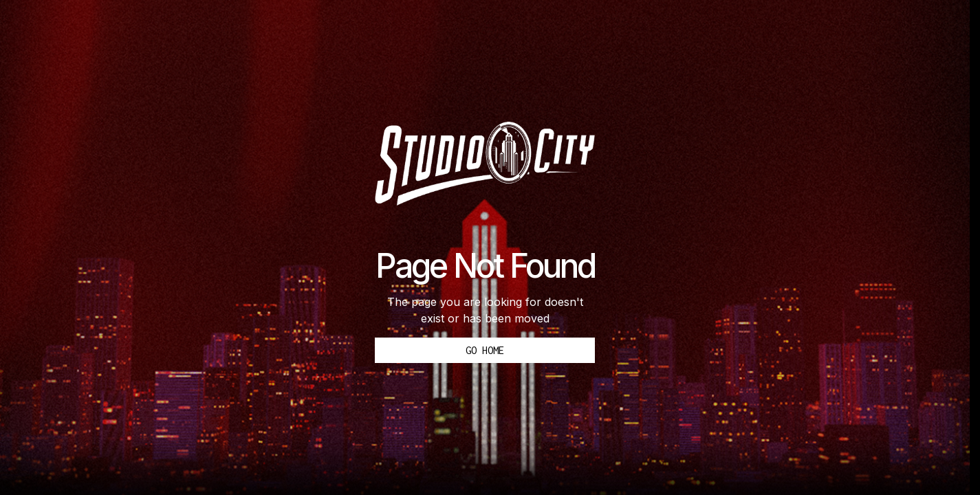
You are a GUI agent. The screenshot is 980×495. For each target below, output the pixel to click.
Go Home (485, 350)
